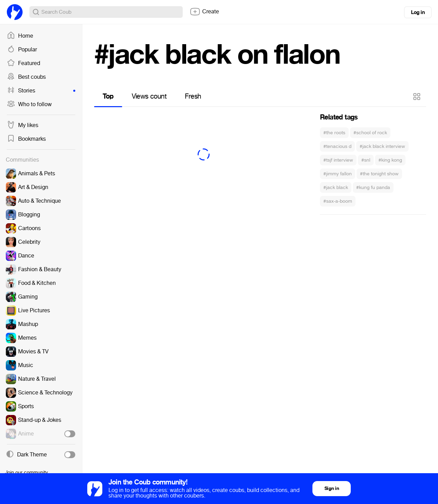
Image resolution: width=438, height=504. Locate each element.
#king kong (390, 160)
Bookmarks (26, 139)
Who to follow (29, 104)
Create (204, 12)
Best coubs (26, 77)
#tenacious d (337, 146)
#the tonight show (379, 174)
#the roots (334, 133)
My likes (23, 125)
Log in (418, 12)
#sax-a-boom (338, 201)
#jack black (336, 187)
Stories (41, 91)
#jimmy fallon (338, 174)
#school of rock (370, 133)
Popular (22, 50)
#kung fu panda (373, 187)
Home (20, 36)
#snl (366, 160)
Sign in (332, 488)
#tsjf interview (338, 160)
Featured (23, 63)
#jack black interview (382, 146)
